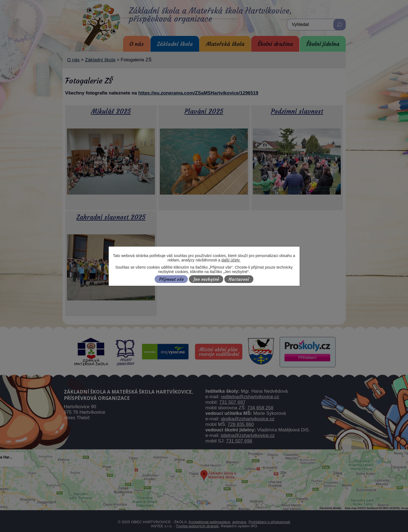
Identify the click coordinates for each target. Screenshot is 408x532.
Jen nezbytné (206, 279)
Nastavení (239, 279)
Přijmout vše (171, 279)
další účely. (231, 260)
